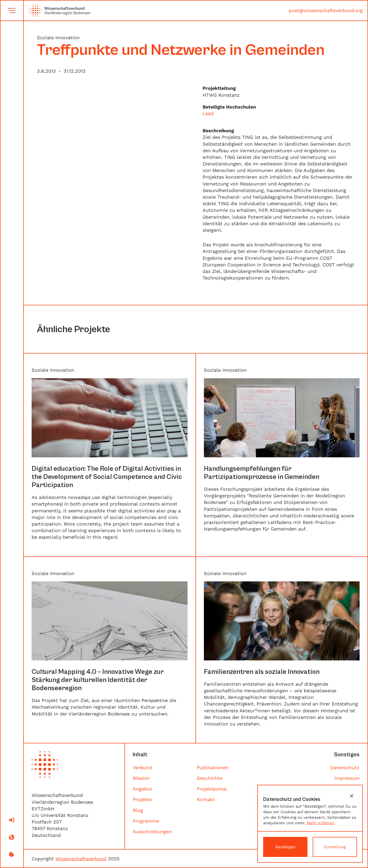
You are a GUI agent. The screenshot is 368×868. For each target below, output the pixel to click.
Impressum (347, 778)
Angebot (142, 789)
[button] (352, 796)
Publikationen (213, 768)
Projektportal (212, 789)
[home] (57, 11)
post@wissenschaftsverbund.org (326, 10)
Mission (141, 778)
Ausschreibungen (152, 832)
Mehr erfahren (321, 823)
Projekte (142, 799)
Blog (138, 810)
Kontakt (206, 799)
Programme (146, 821)
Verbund (142, 768)
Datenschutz (345, 768)
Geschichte (210, 778)
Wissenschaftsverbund (81, 859)
